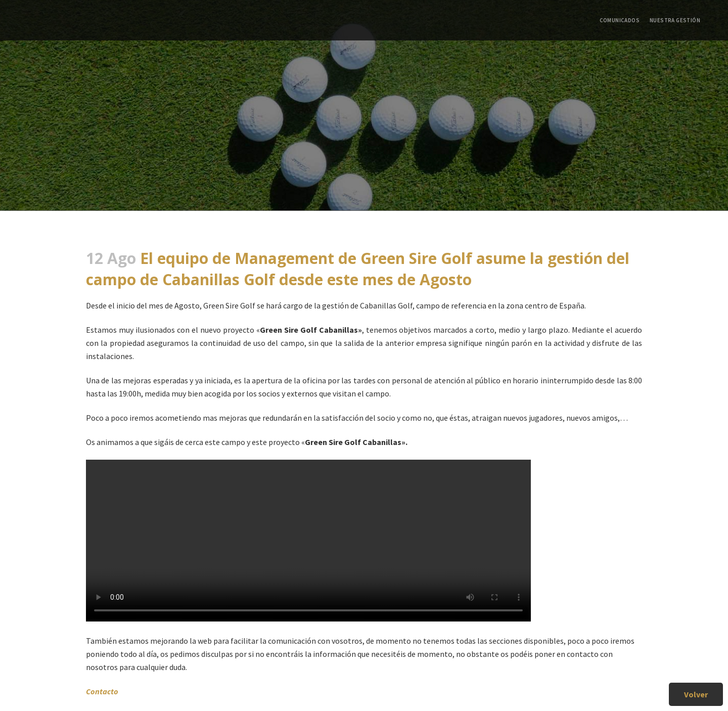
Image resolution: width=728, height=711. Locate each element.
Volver (696, 694)
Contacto (102, 691)
